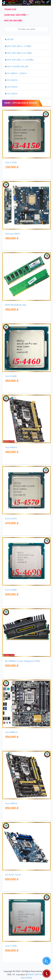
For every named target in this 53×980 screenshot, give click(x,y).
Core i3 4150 (11, 163)
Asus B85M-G (11, 732)
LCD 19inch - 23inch (16, 73)
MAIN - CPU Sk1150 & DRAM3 (21, 103)
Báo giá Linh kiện (13, 21)
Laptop (10, 39)
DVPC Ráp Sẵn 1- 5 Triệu (19, 46)
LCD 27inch (12, 87)
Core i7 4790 (11, 946)
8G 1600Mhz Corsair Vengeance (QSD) (23, 661)
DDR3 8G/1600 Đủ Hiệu (16, 305)
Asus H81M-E (11, 447)
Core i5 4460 (11, 376)
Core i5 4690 (11, 590)
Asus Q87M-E (11, 804)
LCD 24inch (12, 80)
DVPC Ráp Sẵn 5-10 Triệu (19, 53)
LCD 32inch (12, 94)
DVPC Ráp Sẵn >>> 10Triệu (20, 60)
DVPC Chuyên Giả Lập (17, 67)
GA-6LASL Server (13, 875)
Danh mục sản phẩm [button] (16, 15)
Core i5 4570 (11, 519)
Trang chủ (10, 9)
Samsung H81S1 (13, 234)
